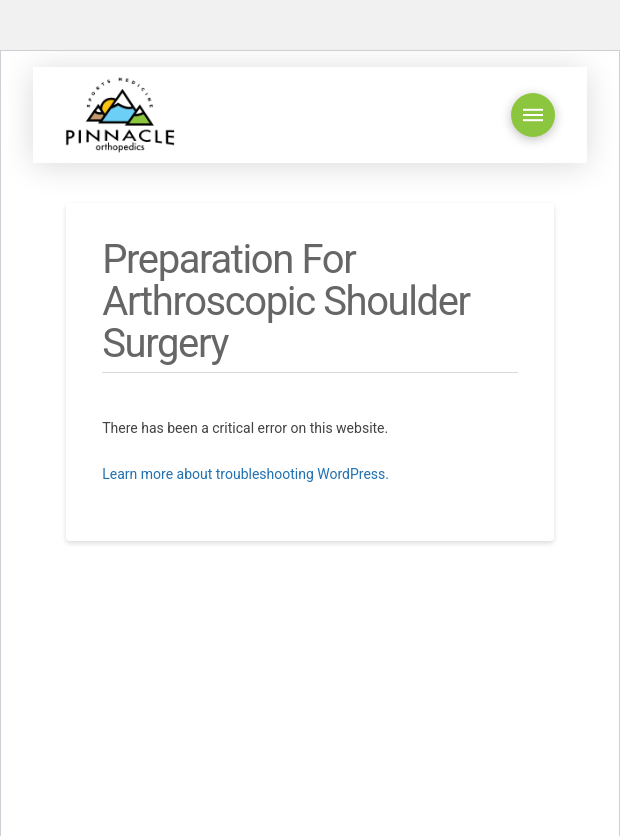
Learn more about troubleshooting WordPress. (245, 474)
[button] (533, 115)
